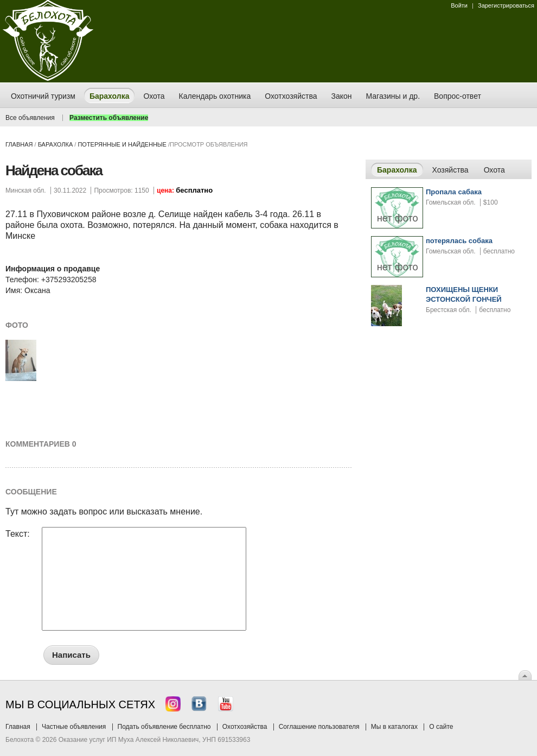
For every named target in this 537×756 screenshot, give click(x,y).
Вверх (525, 675)
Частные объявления (74, 727)
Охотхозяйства (245, 727)
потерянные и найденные (122, 144)
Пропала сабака (454, 192)
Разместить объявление (109, 118)
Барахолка (56, 144)
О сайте (441, 727)
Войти (459, 5)
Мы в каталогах (394, 727)
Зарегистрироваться (506, 5)
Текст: (18, 534)
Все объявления (30, 118)
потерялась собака (459, 241)
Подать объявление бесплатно (164, 727)
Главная (19, 144)
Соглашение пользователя (319, 727)
